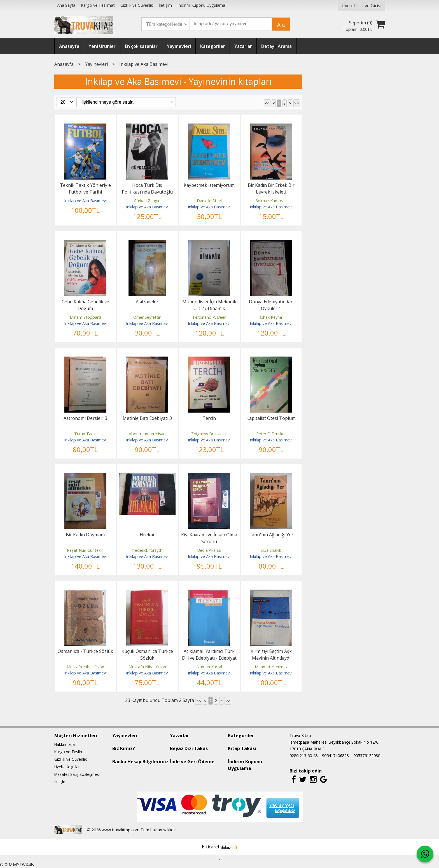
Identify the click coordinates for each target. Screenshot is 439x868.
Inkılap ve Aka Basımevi (85, 201)
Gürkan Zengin (147, 201)
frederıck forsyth (147, 550)
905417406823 (335, 756)
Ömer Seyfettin (147, 317)
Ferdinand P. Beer (209, 317)
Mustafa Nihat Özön (85, 667)
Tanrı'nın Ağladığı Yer (271, 535)
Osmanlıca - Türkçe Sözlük (85, 651)
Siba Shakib (271, 550)
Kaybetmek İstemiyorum (209, 185)
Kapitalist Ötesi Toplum (271, 418)
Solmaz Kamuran (271, 201)
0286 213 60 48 (303, 756)
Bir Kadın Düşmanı (85, 535)
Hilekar (147, 535)
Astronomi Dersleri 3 (85, 418)
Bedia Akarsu (209, 550)
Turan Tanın (85, 434)
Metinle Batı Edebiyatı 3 (147, 418)
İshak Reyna (271, 317)
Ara (281, 25)
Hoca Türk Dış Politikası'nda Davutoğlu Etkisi (147, 192)
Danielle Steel (209, 201)
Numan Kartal (209, 667)
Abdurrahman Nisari (147, 434)
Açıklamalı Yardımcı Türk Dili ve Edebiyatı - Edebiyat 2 (209, 658)
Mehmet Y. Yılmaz (271, 667)
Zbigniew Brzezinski (209, 434)
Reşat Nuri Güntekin (85, 550)
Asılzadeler (147, 302)
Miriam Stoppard (85, 317)
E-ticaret (211, 847)
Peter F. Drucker (271, 434)
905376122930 (367, 756)
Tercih (209, 418)
